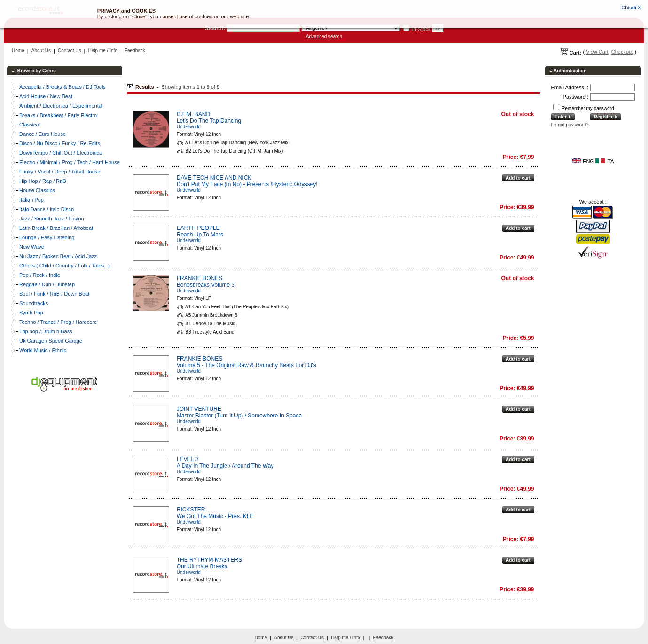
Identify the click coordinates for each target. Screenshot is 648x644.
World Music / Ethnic (43, 350)
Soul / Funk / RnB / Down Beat (54, 294)
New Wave (32, 247)
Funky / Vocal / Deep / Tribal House (60, 172)
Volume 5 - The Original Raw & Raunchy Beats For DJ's (246, 365)
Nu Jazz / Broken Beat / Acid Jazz (58, 256)
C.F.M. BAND (193, 114)
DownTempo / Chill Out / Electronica (61, 153)
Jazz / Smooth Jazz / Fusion (52, 219)
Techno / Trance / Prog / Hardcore (58, 322)
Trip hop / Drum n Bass (46, 331)
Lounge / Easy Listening (47, 237)
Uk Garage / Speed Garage (51, 341)
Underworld (189, 127)
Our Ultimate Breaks (202, 566)
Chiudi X (631, 8)
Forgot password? (570, 125)
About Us (41, 51)
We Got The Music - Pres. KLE (215, 516)
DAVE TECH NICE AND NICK (214, 178)
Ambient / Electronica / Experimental (61, 106)
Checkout (622, 52)
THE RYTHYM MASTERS (209, 560)
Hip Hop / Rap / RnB (43, 181)
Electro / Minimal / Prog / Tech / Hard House (70, 162)
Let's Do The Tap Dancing (209, 121)
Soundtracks (34, 303)
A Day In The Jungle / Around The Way (225, 466)
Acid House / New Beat (46, 96)
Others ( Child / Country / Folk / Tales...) (65, 266)
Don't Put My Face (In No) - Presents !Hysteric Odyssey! (247, 184)
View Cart (597, 52)
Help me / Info (103, 51)
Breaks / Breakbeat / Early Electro (58, 115)
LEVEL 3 (188, 459)
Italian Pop (31, 200)
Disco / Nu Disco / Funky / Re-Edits (60, 143)
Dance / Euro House (43, 134)
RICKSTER (191, 510)
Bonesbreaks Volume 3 (206, 285)
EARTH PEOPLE (198, 228)
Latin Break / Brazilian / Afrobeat (56, 228)
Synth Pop (31, 313)
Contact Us (69, 51)
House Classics (37, 190)
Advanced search (324, 36)
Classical (30, 125)
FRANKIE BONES (199, 278)
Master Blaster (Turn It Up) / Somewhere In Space (239, 416)
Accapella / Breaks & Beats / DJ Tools (62, 87)
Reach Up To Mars (200, 235)
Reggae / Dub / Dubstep (47, 284)
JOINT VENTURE (199, 409)
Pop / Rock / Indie (40, 275)
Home (18, 51)
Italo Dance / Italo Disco (47, 209)
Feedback (135, 51)
